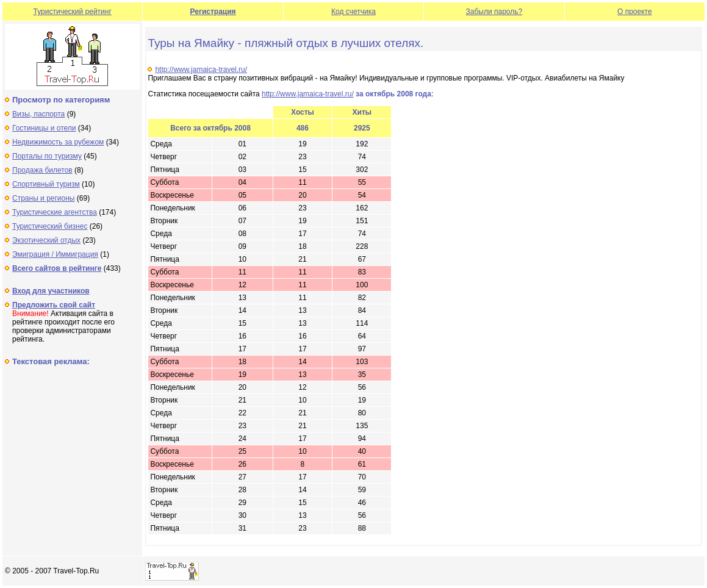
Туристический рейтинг (73, 12)
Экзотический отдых (46, 240)
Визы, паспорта (38, 114)
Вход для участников (51, 291)
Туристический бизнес (50, 226)
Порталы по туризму (47, 156)
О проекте (635, 12)
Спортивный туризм (46, 184)
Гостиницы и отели (44, 128)
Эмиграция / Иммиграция (55, 254)
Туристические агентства (55, 212)
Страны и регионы (44, 198)
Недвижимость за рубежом (58, 142)
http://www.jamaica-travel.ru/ (201, 70)
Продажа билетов (42, 170)
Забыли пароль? (494, 12)
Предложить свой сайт (54, 305)
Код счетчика (353, 12)
